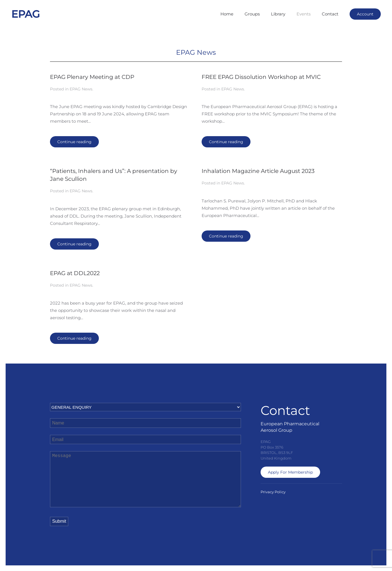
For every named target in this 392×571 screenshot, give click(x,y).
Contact (330, 14)
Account (365, 14)
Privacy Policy (273, 492)
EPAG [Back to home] (26, 14)
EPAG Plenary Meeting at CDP (92, 77)
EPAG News (81, 89)
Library (278, 14)
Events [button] (304, 14)
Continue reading (74, 142)
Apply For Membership (290, 472)
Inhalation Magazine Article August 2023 (258, 171)
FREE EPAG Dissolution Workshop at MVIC (261, 77)
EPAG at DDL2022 (75, 273)
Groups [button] (252, 14)
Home (227, 14)
